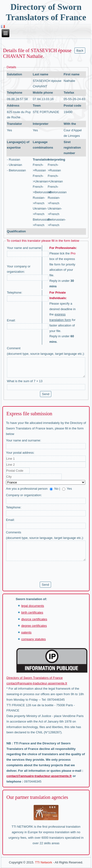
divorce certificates (34, 619)
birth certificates (32, 612)
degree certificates (34, 626)
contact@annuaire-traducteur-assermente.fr (37, 683)
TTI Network (43, 862)
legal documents (33, 606)
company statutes (33, 639)
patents (26, 632)
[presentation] (43, 571)
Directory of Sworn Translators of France (35, 678)
